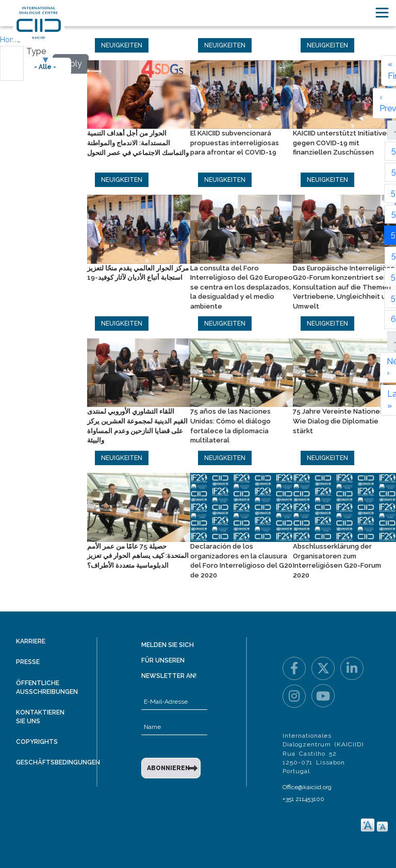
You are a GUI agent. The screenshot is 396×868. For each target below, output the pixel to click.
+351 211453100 (303, 799)
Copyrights (37, 742)
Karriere (31, 641)
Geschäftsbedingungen (58, 762)
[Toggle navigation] (382, 13)
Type (36, 51)
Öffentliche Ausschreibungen (47, 687)
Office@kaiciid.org (307, 787)
